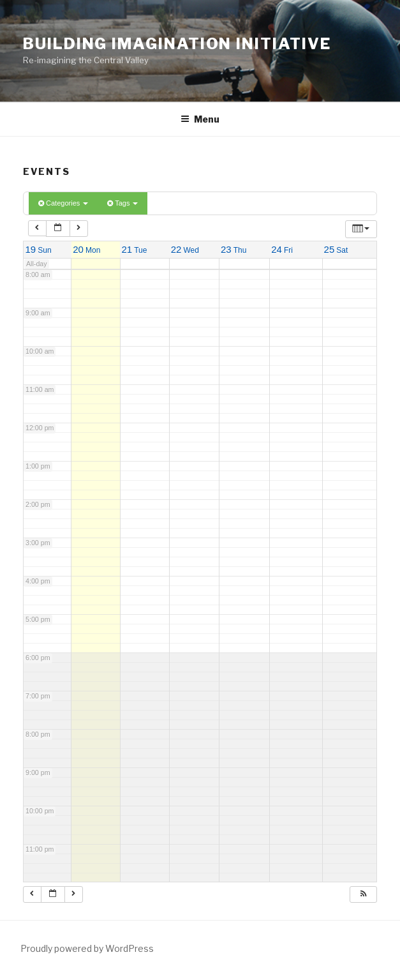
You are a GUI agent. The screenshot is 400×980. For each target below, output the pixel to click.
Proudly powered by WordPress (87, 948)
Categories (63, 203)
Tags (122, 203)
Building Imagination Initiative (177, 44)
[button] (363, 894)
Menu (200, 119)
